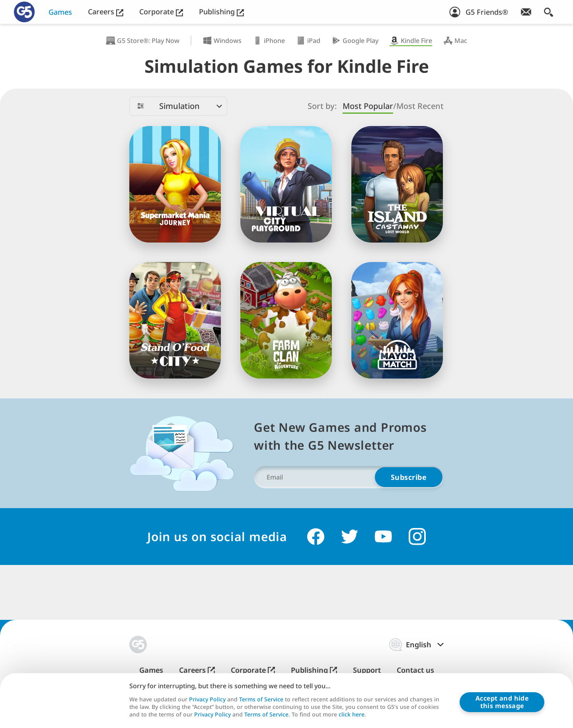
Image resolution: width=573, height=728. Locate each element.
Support (367, 670)
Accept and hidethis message (502, 702)
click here (352, 714)
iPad (308, 41)
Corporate (161, 12)
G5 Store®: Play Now (143, 41)
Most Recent (420, 106)
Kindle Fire (411, 41)
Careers (106, 12)
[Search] (549, 12)
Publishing (221, 12)
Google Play (355, 41)
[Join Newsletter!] (526, 12)
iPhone (269, 41)
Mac (455, 41)
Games (60, 12)
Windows (222, 41)
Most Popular (368, 106)
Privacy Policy (207, 699)
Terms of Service (261, 699)
